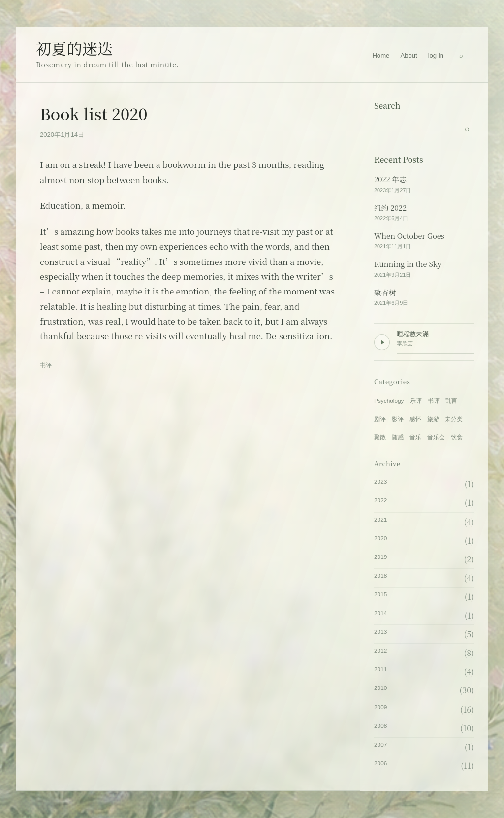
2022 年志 (390, 179)
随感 (398, 437)
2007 (380, 745)
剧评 (380, 419)
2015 (380, 594)
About (409, 55)
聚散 (380, 437)
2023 (380, 482)
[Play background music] (382, 342)
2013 (380, 632)
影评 (398, 419)
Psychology (389, 401)
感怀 (415, 419)
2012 (380, 651)
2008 (380, 726)
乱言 (451, 401)
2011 (380, 669)
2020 (380, 538)
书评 (46, 365)
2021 (380, 520)
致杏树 (385, 293)
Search (387, 106)
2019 (380, 557)
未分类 (454, 419)
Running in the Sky (408, 264)
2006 (380, 763)
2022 (380, 500)
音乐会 (436, 437)
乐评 (416, 401)
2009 (380, 707)
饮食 (457, 437)
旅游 (433, 419)
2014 (380, 613)
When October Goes (409, 236)
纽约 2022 (390, 208)
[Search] (461, 56)
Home (381, 55)
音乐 (415, 437)
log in (436, 55)
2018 (380, 576)
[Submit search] (467, 128)
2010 (380, 688)
